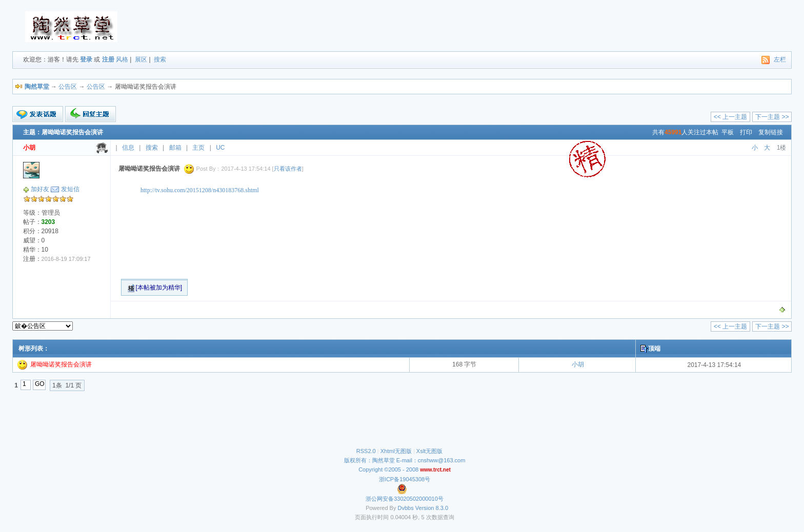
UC (220, 148)
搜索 (160, 59)
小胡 (578, 364)
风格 (122, 59)
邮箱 (175, 148)
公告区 (68, 87)
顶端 (654, 349)
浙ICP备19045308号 (405, 479)
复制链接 (771, 132)
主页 (198, 148)
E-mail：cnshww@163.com (431, 460)
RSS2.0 (366, 451)
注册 (108, 59)
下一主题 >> (772, 117)
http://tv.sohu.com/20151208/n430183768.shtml (200, 190)
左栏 (780, 59)
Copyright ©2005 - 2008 (389, 469)
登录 (86, 59)
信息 (128, 148)
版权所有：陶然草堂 (369, 460)
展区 (141, 59)
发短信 (70, 189)
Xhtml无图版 (396, 451)
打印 (746, 132)
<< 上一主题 (730, 117)
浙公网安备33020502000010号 (405, 499)
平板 (728, 132)
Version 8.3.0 (432, 508)
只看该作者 (288, 169)
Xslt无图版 (429, 451)
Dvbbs (406, 508)
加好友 (40, 189)
